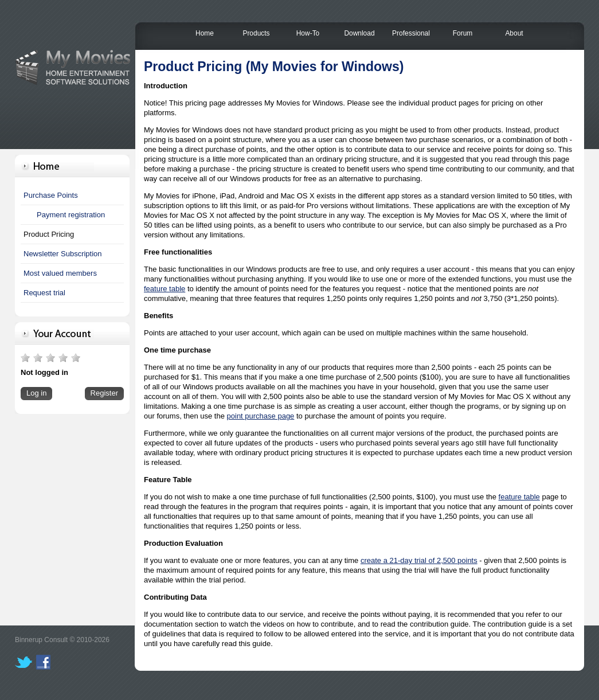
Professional (411, 33)
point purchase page (261, 416)
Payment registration (71, 215)
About (514, 33)
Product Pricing (49, 234)
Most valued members (60, 273)
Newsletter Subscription (63, 254)
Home (205, 33)
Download (359, 33)
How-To (308, 33)
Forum (463, 33)
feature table (165, 289)
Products (256, 33)
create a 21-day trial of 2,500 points (419, 560)
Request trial (44, 293)
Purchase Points (51, 195)
